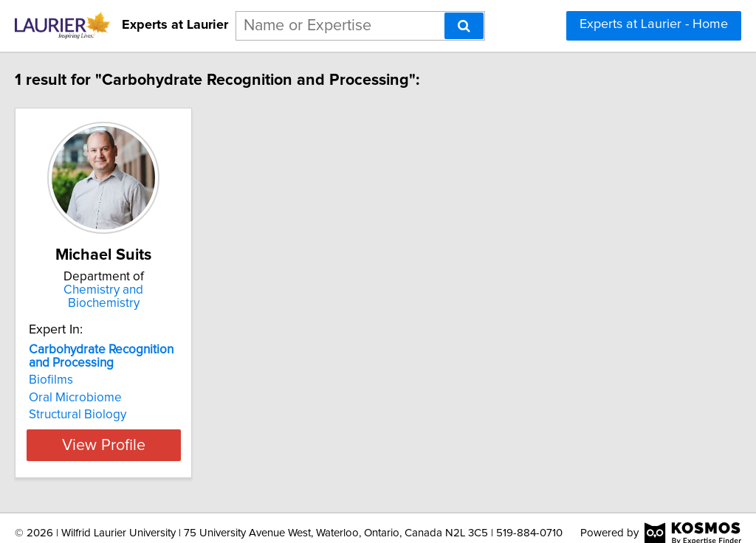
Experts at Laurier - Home (654, 24)
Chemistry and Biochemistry (153, 290)
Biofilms (82, 367)
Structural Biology (109, 401)
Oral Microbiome (106, 384)
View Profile (153, 432)
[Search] (464, 26)
